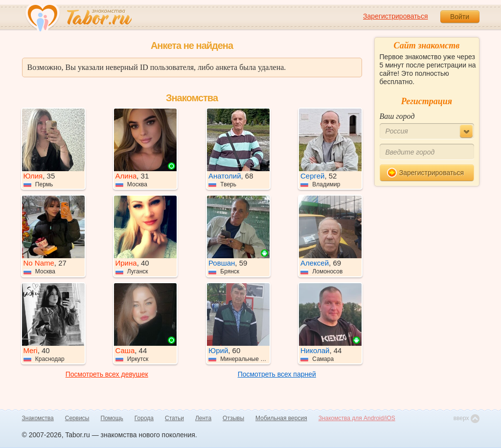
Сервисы (77, 418)
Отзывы (233, 418)
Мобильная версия (281, 418)
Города (144, 418)
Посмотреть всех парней (277, 374)
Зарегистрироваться (395, 16)
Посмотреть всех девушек (107, 374)
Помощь (112, 418)
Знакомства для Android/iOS (357, 418)
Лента (203, 418)
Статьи (174, 418)
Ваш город (397, 116)
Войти (460, 17)
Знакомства (38, 418)
